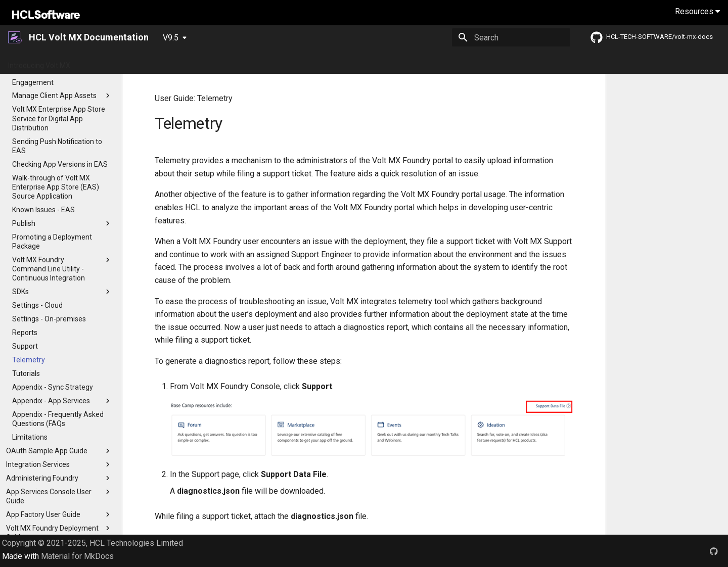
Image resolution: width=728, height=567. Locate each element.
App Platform (272, 62)
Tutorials (320, 62)
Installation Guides (375, 62)
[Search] (511, 37)
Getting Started (107, 62)
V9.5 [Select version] (171, 38)
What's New (162, 62)
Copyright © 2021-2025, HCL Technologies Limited (93, 543)
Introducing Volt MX (39, 62)
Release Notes (216, 62)
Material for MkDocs (77, 556)
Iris (421, 62)
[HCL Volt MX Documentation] (15, 37)
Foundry (451, 62)
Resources (697, 11)
